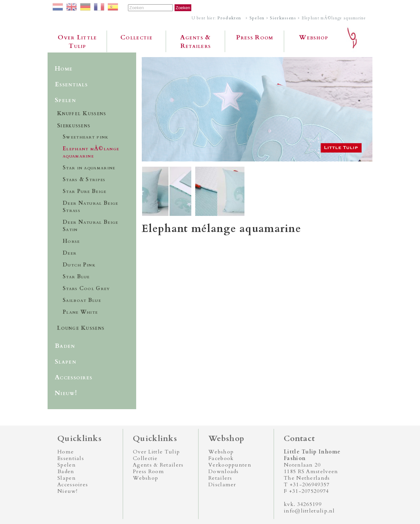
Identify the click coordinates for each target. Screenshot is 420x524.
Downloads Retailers (224, 475)
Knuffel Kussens (82, 113)
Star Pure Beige (85, 191)
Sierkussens (283, 18)
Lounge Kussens (81, 328)
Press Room (255, 37)
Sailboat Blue (82, 300)
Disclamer (222, 485)
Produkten (229, 18)
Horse (71, 241)
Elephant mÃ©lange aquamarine (91, 152)
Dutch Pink (79, 265)
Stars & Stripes (84, 179)
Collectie (136, 37)
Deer (70, 253)
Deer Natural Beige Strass (90, 207)
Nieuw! (66, 393)
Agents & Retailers (195, 42)
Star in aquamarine (89, 168)
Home (64, 69)
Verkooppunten (230, 465)
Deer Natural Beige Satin (90, 226)
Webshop (314, 37)
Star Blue (76, 277)
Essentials (71, 84)
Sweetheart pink (86, 137)
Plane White (80, 312)
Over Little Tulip (77, 42)
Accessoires (73, 377)
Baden (65, 346)
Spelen (257, 18)
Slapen (65, 362)
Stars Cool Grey (86, 288)
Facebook (221, 458)
